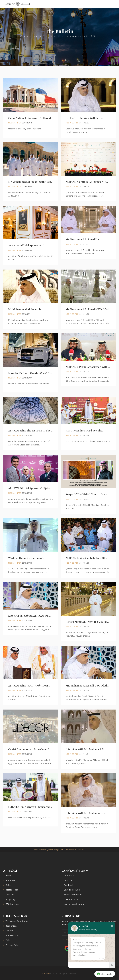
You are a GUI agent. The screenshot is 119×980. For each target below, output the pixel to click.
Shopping (10, 899)
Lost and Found (72, 890)
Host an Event (71, 899)
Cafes (8, 885)
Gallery (9, 931)
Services (10, 895)
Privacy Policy (13, 945)
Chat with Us (105, 974)
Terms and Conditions (17, 921)
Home (9, 876)
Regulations (12, 926)
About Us (10, 880)
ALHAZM (46, 974)
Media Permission (73, 895)
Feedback (69, 885)
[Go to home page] (18, 4)
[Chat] (89, 965)
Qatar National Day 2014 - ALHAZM (30, 118)
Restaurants (12, 890)
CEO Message (12, 904)
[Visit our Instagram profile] (67, 940)
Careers (68, 880)
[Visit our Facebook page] (63, 940)
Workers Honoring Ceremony (26, 570)
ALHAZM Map (12, 935)
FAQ (8, 940)
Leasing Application (74, 904)
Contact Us (70, 876)
